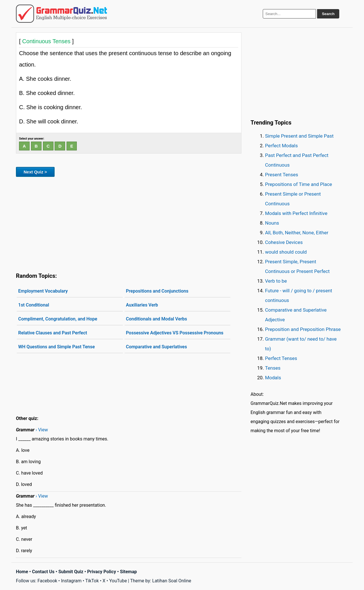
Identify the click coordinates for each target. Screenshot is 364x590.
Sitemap (129, 572)
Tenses (273, 368)
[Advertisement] (129, 223)
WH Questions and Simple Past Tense (56, 347)
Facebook (47, 581)
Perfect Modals (281, 146)
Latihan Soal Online (172, 581)
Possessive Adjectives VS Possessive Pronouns (175, 333)
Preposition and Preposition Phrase (303, 329)
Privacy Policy (102, 572)
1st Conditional (34, 305)
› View (42, 430)
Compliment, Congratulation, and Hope (58, 319)
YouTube (118, 581)
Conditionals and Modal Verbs (157, 319)
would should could (286, 252)
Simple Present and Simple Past (299, 136)
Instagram (71, 581)
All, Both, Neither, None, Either (297, 233)
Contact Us (43, 572)
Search (328, 14)
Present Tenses (282, 175)
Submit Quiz (71, 572)
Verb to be (276, 281)
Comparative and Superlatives (157, 347)
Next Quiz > (35, 172)
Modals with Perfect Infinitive (296, 213)
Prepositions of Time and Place (299, 184)
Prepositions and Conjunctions (157, 291)
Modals (273, 378)
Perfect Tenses (281, 358)
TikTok (92, 581)
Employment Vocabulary (43, 291)
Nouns (272, 223)
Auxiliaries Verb (142, 305)
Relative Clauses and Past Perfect (53, 333)
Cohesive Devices (284, 242)
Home (22, 572)
